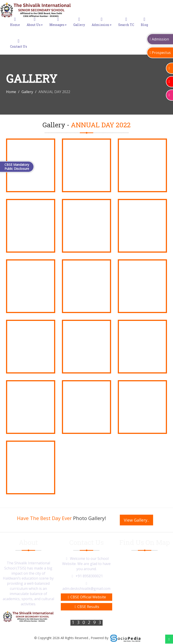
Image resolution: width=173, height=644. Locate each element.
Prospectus (160, 53)
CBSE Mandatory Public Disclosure (17, 167)
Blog (144, 22)
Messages (58, 22)
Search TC (126, 22)
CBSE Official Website (87, 597)
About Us (35, 22)
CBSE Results (86, 607)
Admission (102, 22)
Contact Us (19, 44)
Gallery (79, 22)
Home (15, 22)
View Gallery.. (136, 520)
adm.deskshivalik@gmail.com (86, 589)
